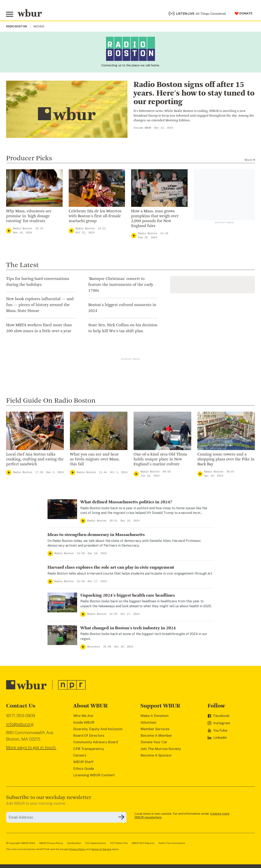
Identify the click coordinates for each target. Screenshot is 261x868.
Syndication (74, 844)
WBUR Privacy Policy (51, 844)
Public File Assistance (172, 844)
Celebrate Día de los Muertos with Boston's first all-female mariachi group (95, 217)
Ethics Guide (84, 769)
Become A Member (156, 736)
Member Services (155, 730)
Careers (80, 756)
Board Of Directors (89, 736)
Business (94, 647)
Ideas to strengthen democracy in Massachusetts (96, 535)
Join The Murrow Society (161, 749)
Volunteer (149, 723)
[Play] (9, 231)
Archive (39, 27)
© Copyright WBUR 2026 (21, 844)
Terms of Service (101, 850)
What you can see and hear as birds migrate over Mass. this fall (95, 460)
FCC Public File (119, 844)
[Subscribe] (121, 818)
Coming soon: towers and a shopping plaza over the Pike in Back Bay (226, 460)
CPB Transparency (89, 749)
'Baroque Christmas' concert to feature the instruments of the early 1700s (121, 285)
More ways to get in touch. (31, 748)
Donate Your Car (154, 743)
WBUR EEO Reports (143, 844)
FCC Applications (96, 844)
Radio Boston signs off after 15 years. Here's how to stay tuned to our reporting (194, 94)
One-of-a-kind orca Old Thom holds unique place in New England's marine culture (160, 460)
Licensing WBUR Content (94, 776)
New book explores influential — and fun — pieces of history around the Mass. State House (40, 306)
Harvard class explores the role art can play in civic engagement (111, 568)
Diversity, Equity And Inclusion (98, 730)
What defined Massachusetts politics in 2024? (126, 503)
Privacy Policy (78, 850)
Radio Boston (23, 229)
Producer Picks (29, 159)
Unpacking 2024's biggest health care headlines (128, 596)
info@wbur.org (20, 725)
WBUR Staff (83, 763)
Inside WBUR (142, 129)
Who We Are (83, 716)
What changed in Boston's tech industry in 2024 (128, 629)
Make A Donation (155, 716)
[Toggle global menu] (10, 15)
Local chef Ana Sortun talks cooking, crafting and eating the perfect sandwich (35, 460)
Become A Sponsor (156, 756)
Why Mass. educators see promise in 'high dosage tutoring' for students (29, 217)
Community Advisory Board (96, 743)
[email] (66, 818)
